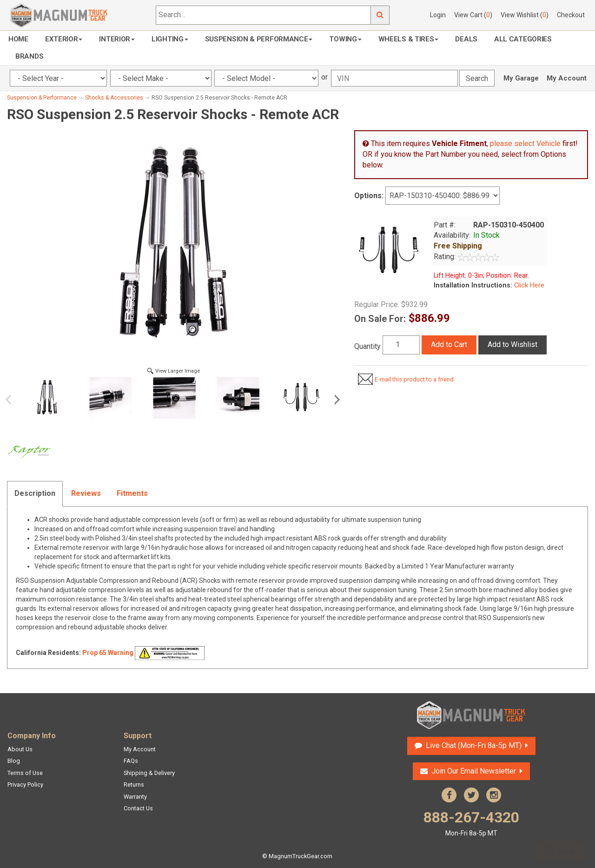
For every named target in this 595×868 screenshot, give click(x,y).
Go (380, 15)
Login (438, 15)
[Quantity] (401, 345)
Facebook (449, 795)
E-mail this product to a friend (414, 379)
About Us (20, 749)
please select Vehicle (525, 144)
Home (18, 39)
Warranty (135, 797)
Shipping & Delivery (149, 773)
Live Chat (474, 745)
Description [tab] (35, 493)
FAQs (131, 761)
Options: (369, 196)
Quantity (367, 346)
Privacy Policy (25, 785)
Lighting (170, 39)
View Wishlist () (525, 15)
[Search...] (263, 15)
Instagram (494, 795)
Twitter (471, 795)
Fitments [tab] (132, 493)
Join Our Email (474, 771)
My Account (567, 78)
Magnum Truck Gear (471, 715)
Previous (12, 400)
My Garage (521, 78)
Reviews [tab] (86, 493)
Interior (117, 39)
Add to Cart (449, 344)
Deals (466, 39)
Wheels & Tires (409, 39)
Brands (29, 56)
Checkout (571, 15)
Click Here (528, 285)
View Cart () (473, 15)
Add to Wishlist (512, 344)
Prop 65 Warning (108, 653)
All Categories (523, 39)
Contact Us (138, 808)
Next (336, 400)
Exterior (64, 39)
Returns (134, 785)
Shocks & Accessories (114, 98)
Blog (14, 761)
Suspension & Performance (259, 39)
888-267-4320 (471, 823)
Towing (345, 39)
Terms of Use (25, 773)
